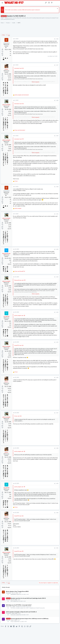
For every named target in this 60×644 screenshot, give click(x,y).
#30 (57, 187)
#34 (57, 312)
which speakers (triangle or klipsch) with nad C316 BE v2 (21, 612)
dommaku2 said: (18, 68)
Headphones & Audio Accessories (24, 607)
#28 (57, 100)
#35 (57, 342)
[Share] (55, 39)
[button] (2, 3)
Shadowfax (13, 615)
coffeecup (8, 620)
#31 (57, 214)
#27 (57, 65)
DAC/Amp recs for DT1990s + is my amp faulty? (19, 605)
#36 (57, 377)
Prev (4, 35)
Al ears (12, 622)
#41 (57, 548)
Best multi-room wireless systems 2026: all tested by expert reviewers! (23, 10)
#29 (57, 136)
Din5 (12, 601)
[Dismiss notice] (57, 9)
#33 (57, 277)
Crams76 (8, 600)
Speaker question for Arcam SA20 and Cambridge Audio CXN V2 (28, 598)
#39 (57, 483)
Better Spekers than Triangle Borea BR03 (17, 591)
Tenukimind (9, 613)
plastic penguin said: (19, 315)
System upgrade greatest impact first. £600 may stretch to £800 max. (30, 619)
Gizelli (7, 607)
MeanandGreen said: (19, 280)
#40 (57, 513)
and (22, 95)
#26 (57, 39)
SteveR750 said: (18, 345)
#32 (57, 249)
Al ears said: (17, 416)
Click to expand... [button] (36, 82)
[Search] (58, 3)
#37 (57, 413)
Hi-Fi (20, 593)
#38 (57, 448)
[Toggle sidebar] (55, 3)
